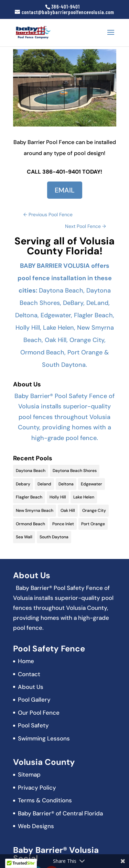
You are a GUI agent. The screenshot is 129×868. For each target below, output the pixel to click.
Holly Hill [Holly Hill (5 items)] (58, 497)
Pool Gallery (34, 700)
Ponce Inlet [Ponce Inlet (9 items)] (63, 524)
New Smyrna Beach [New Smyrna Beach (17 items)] (35, 510)
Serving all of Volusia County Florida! (64, 246)
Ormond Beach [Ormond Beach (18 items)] (30, 524)
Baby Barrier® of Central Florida (60, 813)
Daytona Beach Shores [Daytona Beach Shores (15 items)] (75, 471)
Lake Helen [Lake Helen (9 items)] (84, 497)
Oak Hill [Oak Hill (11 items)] (68, 510)
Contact (29, 674)
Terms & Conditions (45, 800)
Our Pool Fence (39, 713)
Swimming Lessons (44, 738)
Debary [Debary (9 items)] (23, 484)
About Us (31, 687)
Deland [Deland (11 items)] (44, 484)
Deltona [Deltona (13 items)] (66, 484)
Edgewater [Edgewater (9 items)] (92, 484)
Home (26, 661)
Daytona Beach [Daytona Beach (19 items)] (31, 471)
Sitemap (29, 774)
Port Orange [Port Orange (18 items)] (93, 524)
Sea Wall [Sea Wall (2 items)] (24, 537)
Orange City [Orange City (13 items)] (94, 510)
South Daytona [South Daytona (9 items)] (54, 537)
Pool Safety (33, 725)
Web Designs (36, 826)
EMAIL (65, 190)
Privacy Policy (37, 788)
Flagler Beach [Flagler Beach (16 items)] (29, 497)
